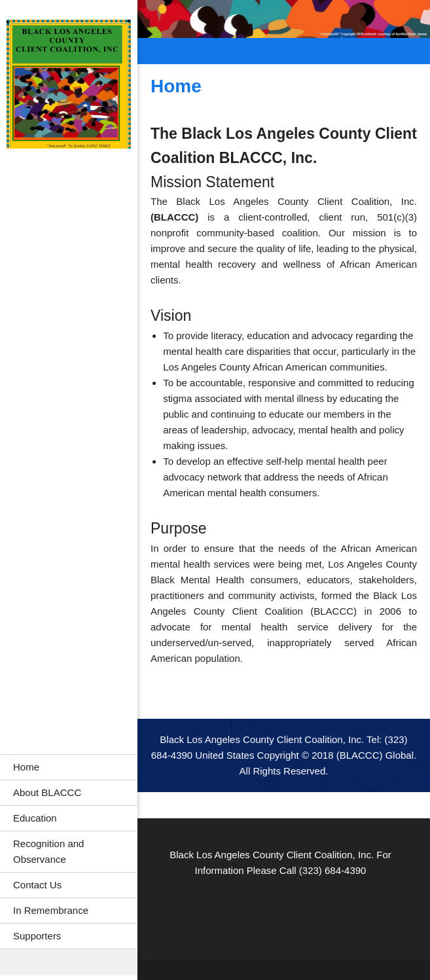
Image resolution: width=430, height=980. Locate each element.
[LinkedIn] (281, 911)
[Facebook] (255, 911)
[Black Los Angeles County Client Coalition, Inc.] (69, 86)
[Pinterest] (307, 911)
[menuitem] (69, 767)
